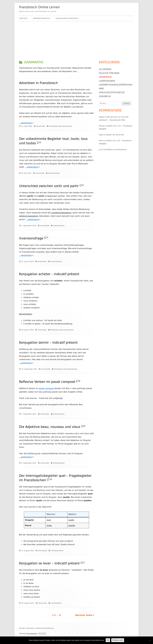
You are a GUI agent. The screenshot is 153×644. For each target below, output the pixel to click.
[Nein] (150, 640)
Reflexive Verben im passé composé (47, 382)
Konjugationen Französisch (67, 18)
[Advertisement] (76, 39)
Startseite (23, 18)
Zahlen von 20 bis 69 (115, 135)
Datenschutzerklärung (45, 628)
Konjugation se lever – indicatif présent (49, 563)
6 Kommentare (54, 173)
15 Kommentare (57, 551)
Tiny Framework (32, 634)
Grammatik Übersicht (42, 18)
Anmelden (42, 634)
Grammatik (41, 126)
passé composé (46, 388)
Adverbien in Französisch (38, 83)
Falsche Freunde (109, 73)
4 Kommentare (59, 226)
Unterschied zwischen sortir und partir (49, 186)
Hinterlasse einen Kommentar (61, 126)
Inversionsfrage (31, 238)
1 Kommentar (56, 603)
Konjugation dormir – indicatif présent (48, 343)
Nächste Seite (84, 615)
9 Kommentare (59, 463)
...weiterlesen (26, 123)
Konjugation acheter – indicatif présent (49, 274)
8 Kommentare (59, 414)
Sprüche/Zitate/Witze (112, 92)
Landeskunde (107, 81)
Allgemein (105, 69)
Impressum (30, 628)
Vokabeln (105, 96)
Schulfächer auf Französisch (115, 150)
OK (108, 640)
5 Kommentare (56, 261)
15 (51, 479)
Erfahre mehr (118, 640)
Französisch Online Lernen (39, 7)
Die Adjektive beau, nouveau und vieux (50, 427)
